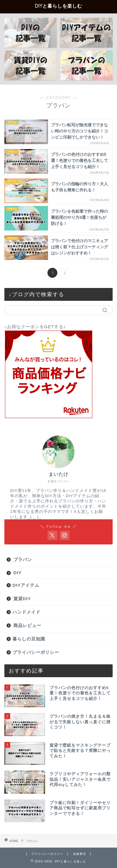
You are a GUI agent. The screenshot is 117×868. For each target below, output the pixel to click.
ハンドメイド (26, 612)
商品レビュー (27, 625)
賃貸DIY (22, 599)
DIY (17, 573)
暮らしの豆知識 (29, 639)
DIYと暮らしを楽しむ (58, 6)
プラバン (23, 559)
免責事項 (79, 854)
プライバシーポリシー (36, 652)
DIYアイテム (26, 585)
